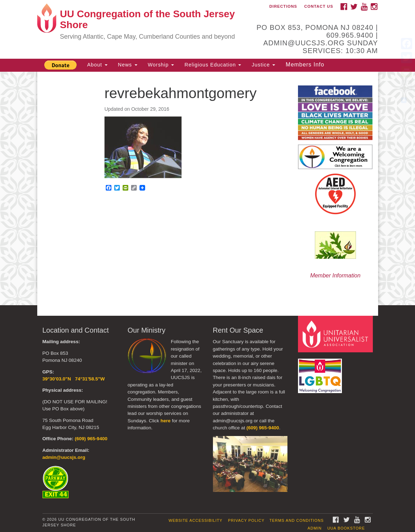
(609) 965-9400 (91, 439)
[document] (207, 189)
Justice (263, 65)
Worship (161, 65)
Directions (283, 6)
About (97, 65)
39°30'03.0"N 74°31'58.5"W (74, 379)
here (166, 421)
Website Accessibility (196, 520)
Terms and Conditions (297, 520)
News (128, 65)
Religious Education (213, 65)
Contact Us (319, 6)
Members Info (305, 65)
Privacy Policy (246, 520)
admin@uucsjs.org (64, 457)
